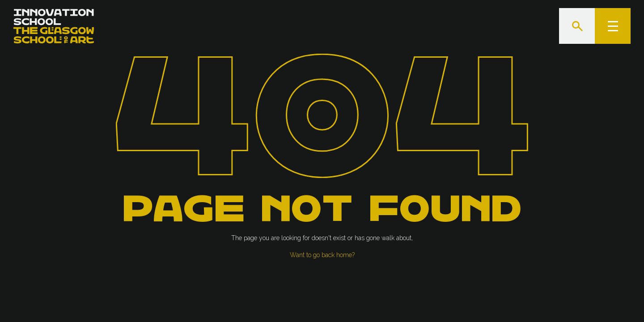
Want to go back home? (322, 255)
